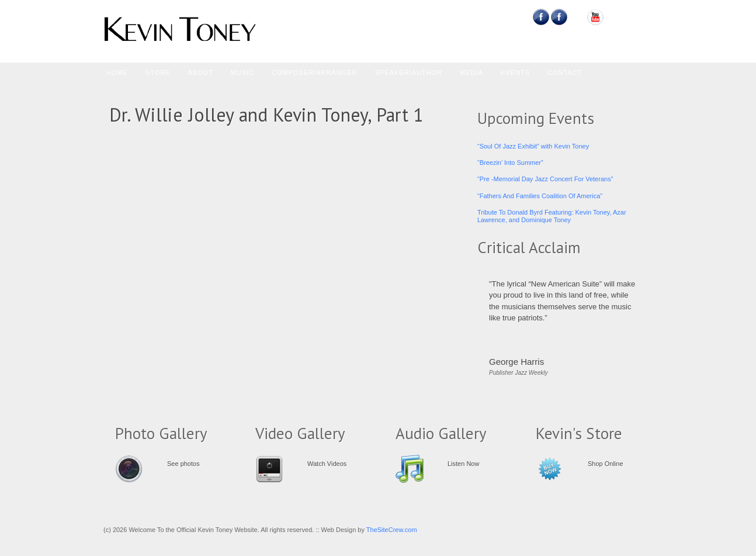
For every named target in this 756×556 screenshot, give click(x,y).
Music (242, 72)
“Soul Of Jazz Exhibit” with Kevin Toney (533, 146)
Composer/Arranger (315, 72)
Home (117, 72)
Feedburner (559, 17)
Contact (565, 72)
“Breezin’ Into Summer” (510, 163)
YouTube (596, 17)
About (201, 72)
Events (515, 72)
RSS (632, 17)
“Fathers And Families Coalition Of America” (540, 196)
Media (471, 72)
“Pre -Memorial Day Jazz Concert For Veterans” (545, 179)
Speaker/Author (409, 72)
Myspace (578, 17)
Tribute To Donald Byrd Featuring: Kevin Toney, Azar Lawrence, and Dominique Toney (552, 216)
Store (158, 72)
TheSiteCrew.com (392, 530)
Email (614, 17)
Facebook (541, 17)
